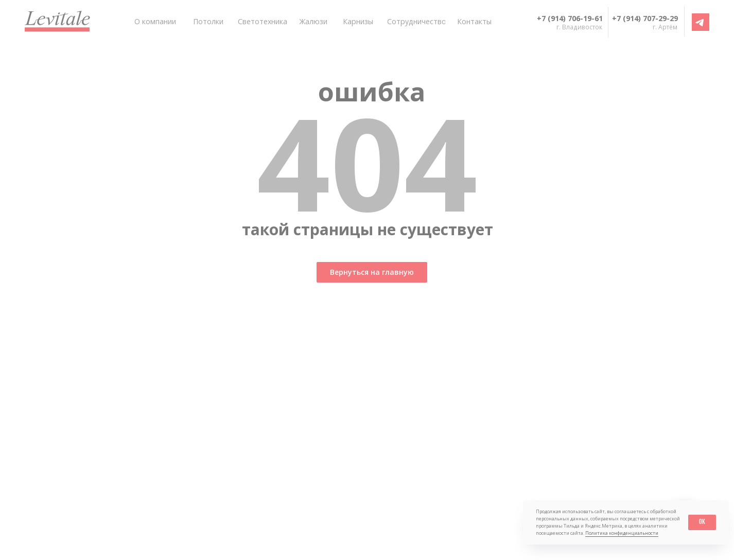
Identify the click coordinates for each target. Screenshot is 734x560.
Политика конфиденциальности (622, 533)
